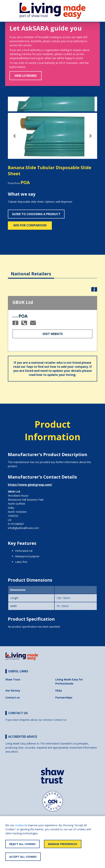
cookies (19, 825)
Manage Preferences (63, 844)
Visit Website (53, 334)
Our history (13, 690)
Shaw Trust (13, 679)
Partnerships (64, 697)
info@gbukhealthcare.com (23, 528)
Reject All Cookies (22, 844)
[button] (15, 136)
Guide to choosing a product (36, 214)
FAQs (59, 690)
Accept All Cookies (23, 857)
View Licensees (25, 76)
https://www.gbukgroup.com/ (30, 485)
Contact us (13, 697)
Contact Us (60, 720)
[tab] (31, 271)
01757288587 (16, 524)
